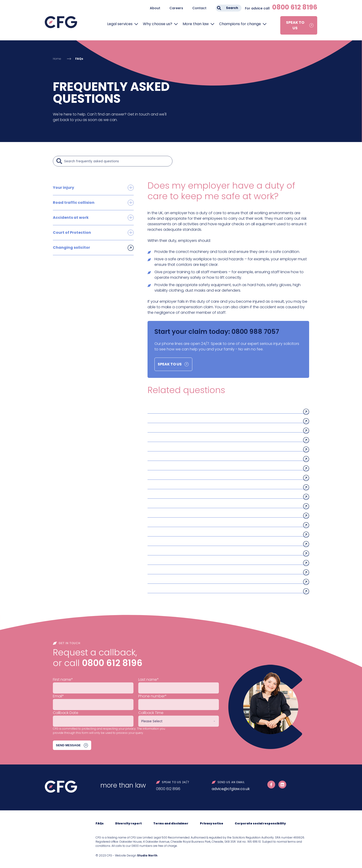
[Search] (117, 161)
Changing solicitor (71, 247)
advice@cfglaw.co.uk (231, 789)
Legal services (120, 24)
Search (232, 8)
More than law (196, 24)
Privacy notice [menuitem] (212, 823)
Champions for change (240, 24)
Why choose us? (158, 24)
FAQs (79, 59)
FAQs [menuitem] (100, 823)
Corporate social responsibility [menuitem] (260, 823)
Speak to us (295, 25)
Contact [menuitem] (199, 8)
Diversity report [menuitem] (128, 823)
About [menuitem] (155, 8)
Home (57, 59)
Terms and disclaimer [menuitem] (171, 823)
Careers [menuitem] (176, 8)
